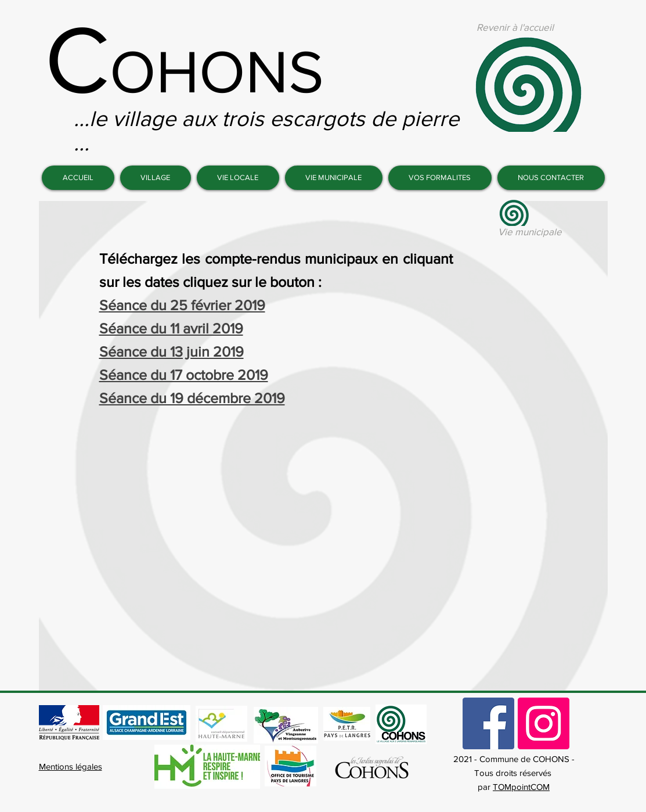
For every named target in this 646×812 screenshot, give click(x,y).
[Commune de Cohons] (488, 723)
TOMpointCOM (521, 787)
